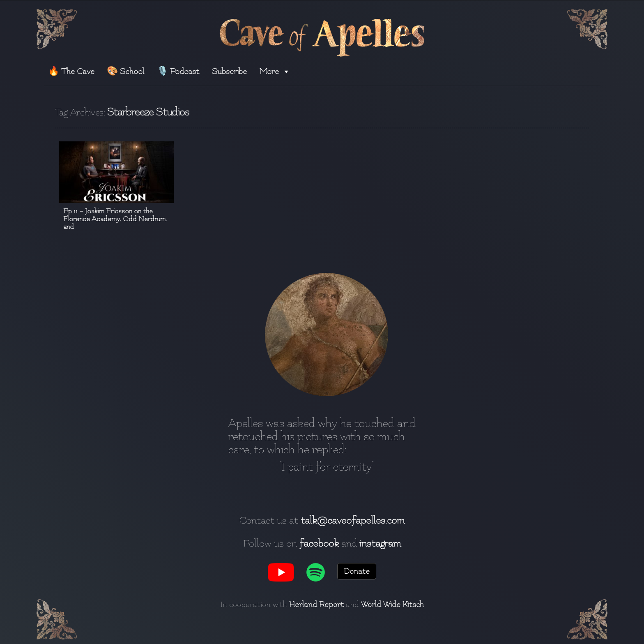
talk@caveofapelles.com (353, 520)
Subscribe (229, 71)
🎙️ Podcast (178, 71)
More (275, 71)
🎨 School (125, 71)
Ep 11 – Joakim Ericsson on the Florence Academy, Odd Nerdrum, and (115, 219)
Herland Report (316, 605)
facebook (319, 543)
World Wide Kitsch (392, 605)
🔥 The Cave (71, 71)
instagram (380, 543)
